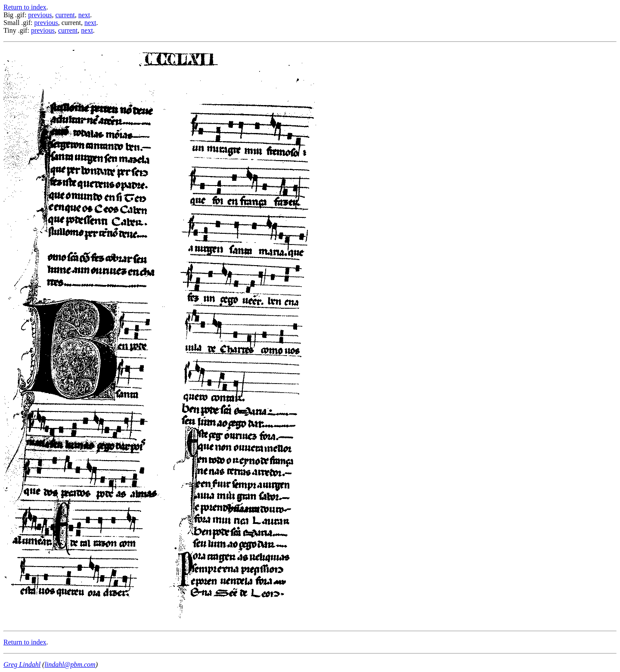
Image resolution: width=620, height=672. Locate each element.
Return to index (25, 7)
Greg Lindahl (22, 664)
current (65, 15)
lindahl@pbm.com (70, 664)
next (84, 15)
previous (40, 15)
